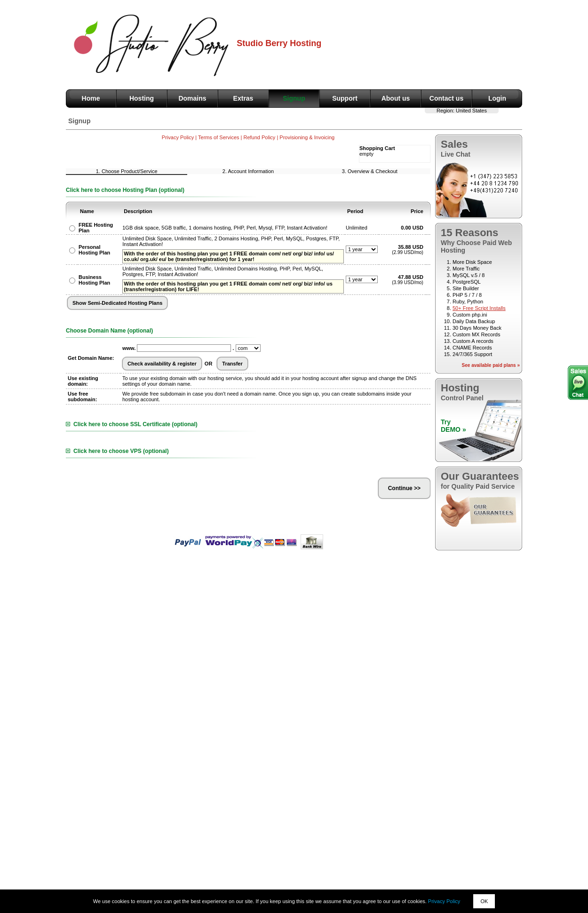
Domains (192, 98)
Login (497, 98)
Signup (294, 98)
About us (396, 98)
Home (91, 98)
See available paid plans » (491, 365)
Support (345, 98)
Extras (243, 98)
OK (484, 901)
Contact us (446, 98)
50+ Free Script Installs (479, 308)
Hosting (142, 98)
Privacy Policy (444, 901)
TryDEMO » (453, 426)
